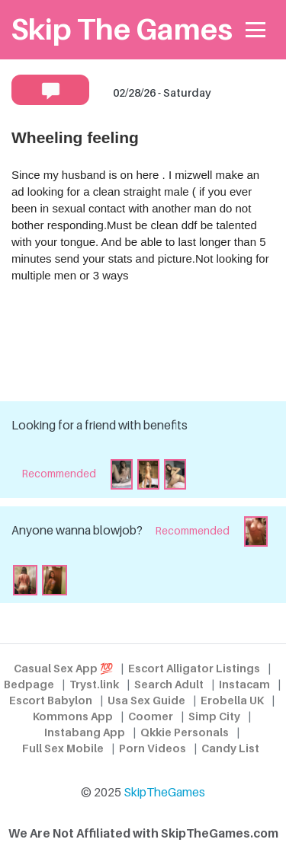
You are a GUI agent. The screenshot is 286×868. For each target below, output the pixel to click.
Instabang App (85, 732)
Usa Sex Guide (146, 700)
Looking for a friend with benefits (100, 425)
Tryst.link (94, 684)
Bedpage (29, 684)
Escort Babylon (51, 700)
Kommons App (73, 716)
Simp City (214, 716)
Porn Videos (153, 748)
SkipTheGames (164, 792)
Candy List (230, 748)
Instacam (244, 684)
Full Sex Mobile (63, 748)
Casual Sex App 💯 (63, 668)
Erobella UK (232, 700)
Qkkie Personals (185, 732)
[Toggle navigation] (256, 30)
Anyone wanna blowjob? (77, 530)
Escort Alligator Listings (194, 668)
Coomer (151, 716)
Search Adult (169, 684)
